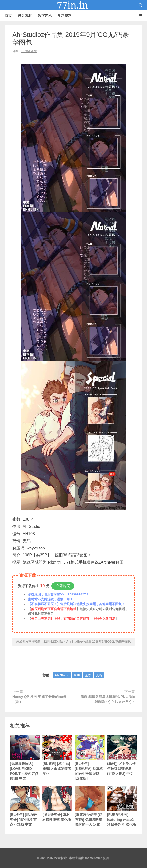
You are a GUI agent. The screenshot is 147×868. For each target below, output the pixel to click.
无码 (99, 675)
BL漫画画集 (29, 51)
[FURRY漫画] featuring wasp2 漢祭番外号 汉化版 (122, 806)
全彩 (88, 675)
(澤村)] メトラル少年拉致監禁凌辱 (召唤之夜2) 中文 (122, 755)
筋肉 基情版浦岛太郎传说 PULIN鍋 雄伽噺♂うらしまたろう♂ (107, 699)
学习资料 (65, 16)
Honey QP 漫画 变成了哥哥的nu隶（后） (40, 699)
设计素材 (25, 16)
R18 (77, 675)
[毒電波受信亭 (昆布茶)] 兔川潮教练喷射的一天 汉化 (90, 806)
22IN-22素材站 (74, 5)
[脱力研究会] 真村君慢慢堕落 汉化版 (57, 804)
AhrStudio (62, 675)
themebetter (93, 858)
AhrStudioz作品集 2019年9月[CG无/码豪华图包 (98, 642)
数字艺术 (45, 16)
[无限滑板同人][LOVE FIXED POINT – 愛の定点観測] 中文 (25, 758)
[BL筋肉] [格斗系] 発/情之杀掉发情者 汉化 (57, 755)
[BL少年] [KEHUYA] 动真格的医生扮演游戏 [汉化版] (90, 758)
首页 (8, 16)
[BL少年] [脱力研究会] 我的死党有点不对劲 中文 (25, 806)
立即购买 (63, 586)
